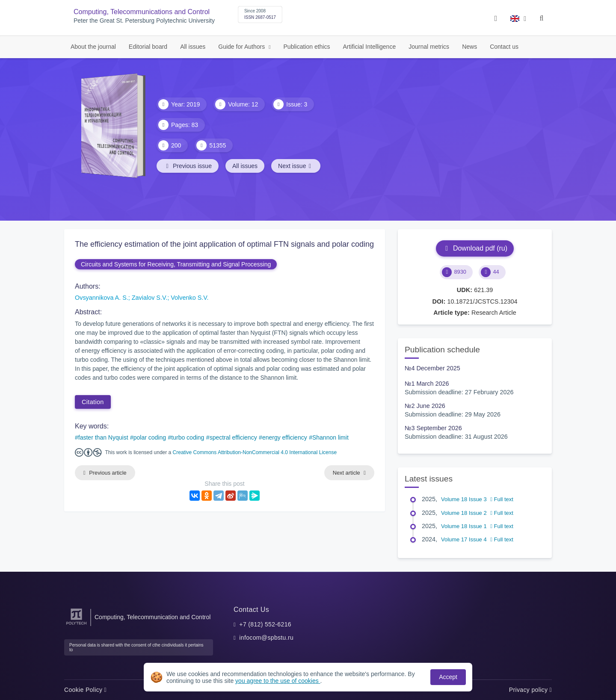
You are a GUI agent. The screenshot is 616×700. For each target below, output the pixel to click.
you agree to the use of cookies (278, 681)
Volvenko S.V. (190, 298)
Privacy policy (530, 690)
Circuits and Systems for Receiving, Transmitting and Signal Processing (176, 264)
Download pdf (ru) (475, 248)
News (469, 47)
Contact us (504, 47)
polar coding (150, 437)
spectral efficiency (233, 437)
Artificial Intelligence (369, 47)
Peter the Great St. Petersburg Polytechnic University (144, 21)
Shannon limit (330, 437)
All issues (193, 47)
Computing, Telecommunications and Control (142, 12)
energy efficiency (285, 437)
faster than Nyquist (103, 437)
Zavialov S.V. (150, 298)
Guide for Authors (242, 47)
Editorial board (148, 47)
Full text (502, 499)
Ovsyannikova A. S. (102, 298)
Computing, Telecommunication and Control (153, 617)
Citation (93, 402)
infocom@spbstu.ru (266, 638)
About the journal (93, 47)
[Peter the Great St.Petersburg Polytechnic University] (76, 625)
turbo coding (188, 437)
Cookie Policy (85, 690)
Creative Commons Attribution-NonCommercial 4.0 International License (255, 452)
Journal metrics (429, 47)
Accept (448, 677)
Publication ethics (307, 47)
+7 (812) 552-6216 (265, 624)
